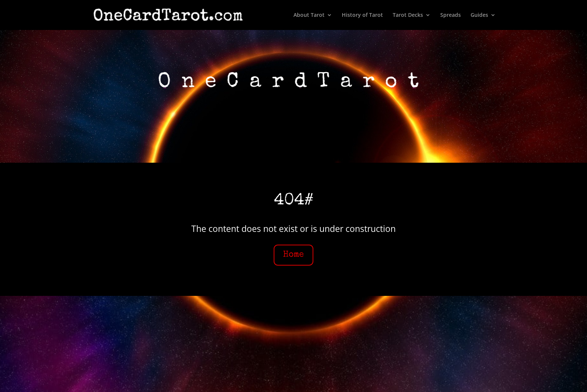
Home (293, 255)
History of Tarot (362, 15)
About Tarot (309, 15)
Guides (479, 15)
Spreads (451, 15)
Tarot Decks (408, 15)
